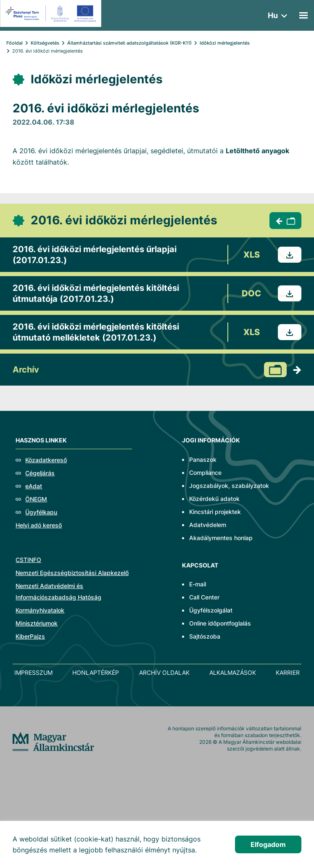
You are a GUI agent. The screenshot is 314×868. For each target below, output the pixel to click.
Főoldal (15, 43)
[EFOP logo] (52, 13)
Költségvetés (45, 43)
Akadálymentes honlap (221, 538)
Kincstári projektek (215, 512)
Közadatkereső (46, 460)
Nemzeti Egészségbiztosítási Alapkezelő (72, 573)
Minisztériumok (37, 623)
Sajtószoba (205, 636)
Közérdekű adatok (214, 499)
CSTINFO (28, 560)
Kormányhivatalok (40, 610)
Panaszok (203, 459)
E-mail (198, 584)
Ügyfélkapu (41, 512)
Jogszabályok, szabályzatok (229, 486)
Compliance (205, 473)
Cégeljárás (40, 473)
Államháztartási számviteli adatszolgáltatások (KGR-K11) (129, 43)
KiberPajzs (30, 636)
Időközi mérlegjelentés (225, 43)
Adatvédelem (208, 525)
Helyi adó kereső (39, 525)
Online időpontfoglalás (220, 623)
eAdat (34, 486)
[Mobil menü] (303, 15)
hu (273, 15)
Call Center (204, 597)
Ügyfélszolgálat (211, 610)
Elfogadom (268, 844)
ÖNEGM (36, 499)
